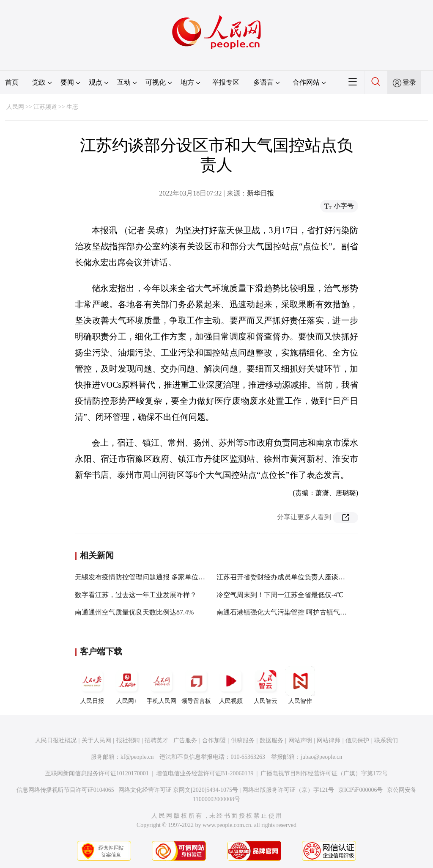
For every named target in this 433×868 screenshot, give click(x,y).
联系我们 (386, 740)
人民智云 (266, 685)
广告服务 (185, 740)
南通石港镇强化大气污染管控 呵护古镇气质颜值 (288, 612)
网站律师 (329, 740)
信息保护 (357, 740)
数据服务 (271, 740)
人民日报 (92, 685)
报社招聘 (128, 740)
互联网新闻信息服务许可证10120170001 (97, 773)
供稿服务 (243, 740)
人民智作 (300, 685)
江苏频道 (45, 107)
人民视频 (231, 685)
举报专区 (226, 82)
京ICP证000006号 (361, 790)
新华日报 (260, 193)
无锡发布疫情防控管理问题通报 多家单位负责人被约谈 (157, 577)
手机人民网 (162, 685)
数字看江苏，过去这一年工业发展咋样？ (136, 595)
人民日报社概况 (56, 740)
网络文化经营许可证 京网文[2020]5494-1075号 (178, 790)
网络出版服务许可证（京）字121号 (288, 790)
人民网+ (127, 685)
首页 (12, 82)
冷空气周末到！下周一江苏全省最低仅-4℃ (280, 595)
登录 (409, 82)
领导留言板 (196, 685)
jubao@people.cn (321, 757)
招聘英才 (156, 740)
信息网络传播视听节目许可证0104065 (65, 790)
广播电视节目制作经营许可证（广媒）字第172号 (324, 773)
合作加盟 (214, 740)
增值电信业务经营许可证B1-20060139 (205, 773)
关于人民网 (96, 740)
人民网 (15, 107)
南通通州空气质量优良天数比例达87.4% (134, 612)
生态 (72, 107)
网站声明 (300, 740)
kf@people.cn (137, 757)
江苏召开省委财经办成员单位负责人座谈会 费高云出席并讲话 (309, 577)
